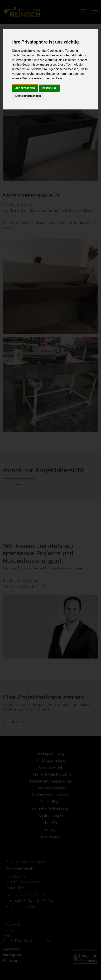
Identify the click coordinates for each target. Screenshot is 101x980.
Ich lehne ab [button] (49, 88)
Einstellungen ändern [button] (28, 96)
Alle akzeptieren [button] (25, 88)
